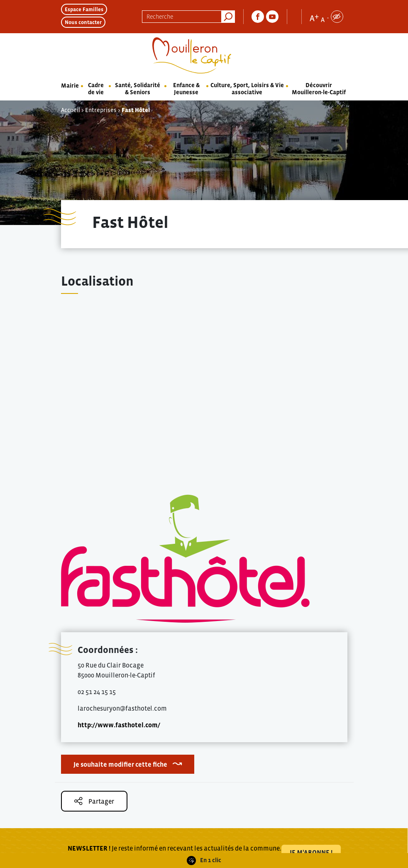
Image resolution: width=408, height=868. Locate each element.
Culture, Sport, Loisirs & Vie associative (247, 89)
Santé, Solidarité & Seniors (138, 89)
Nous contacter (83, 22)
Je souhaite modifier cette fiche (120, 764)
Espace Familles (84, 9)
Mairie (70, 86)
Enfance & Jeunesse (186, 89)
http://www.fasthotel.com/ (119, 725)
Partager (94, 801)
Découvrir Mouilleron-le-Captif (319, 89)
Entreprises (101, 110)
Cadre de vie (96, 89)
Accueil (71, 110)
